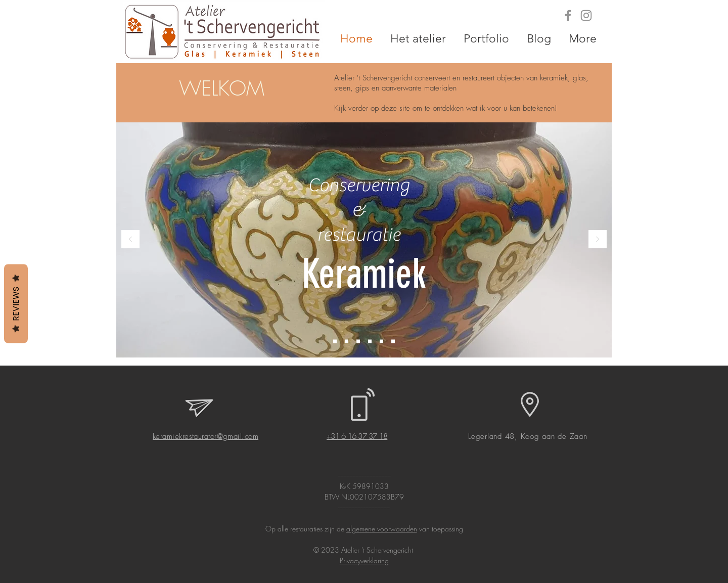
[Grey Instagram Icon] (586, 15)
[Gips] (358, 342)
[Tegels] (370, 342)
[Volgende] (598, 240)
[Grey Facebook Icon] (568, 15)
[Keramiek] (335, 342)
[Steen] (393, 342)
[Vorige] (130, 240)
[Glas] (347, 342)
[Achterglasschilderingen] (381, 342)
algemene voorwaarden (382, 529)
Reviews (16, 303)
